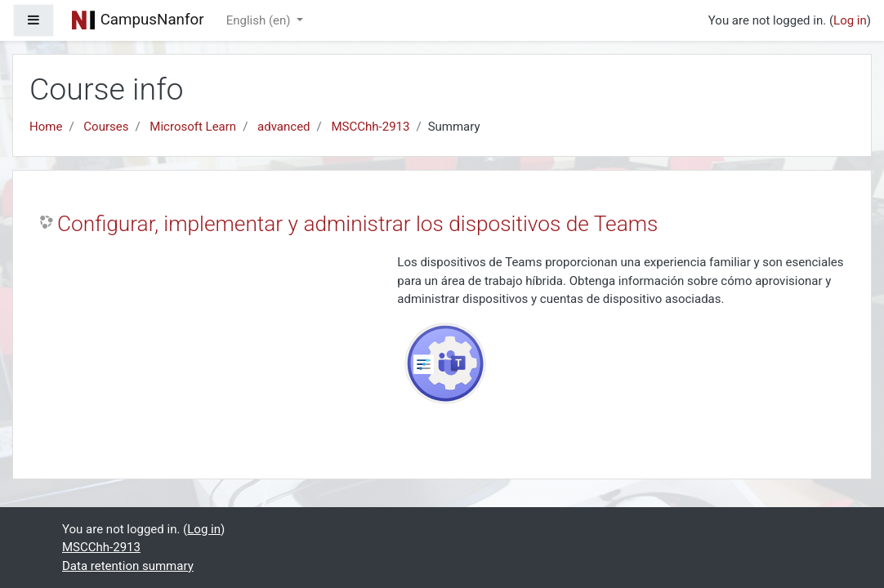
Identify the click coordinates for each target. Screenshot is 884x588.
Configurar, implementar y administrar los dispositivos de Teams (357, 224)
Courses (106, 127)
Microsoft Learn (193, 127)
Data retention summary (128, 566)
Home (46, 127)
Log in (850, 20)
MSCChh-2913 (371, 127)
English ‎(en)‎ (260, 20)
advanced (284, 127)
